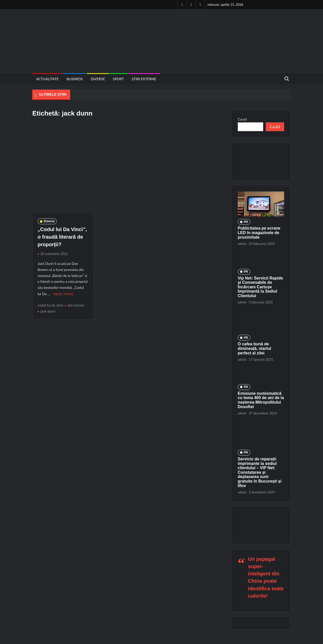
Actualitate (47, 79)
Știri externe (144, 79)
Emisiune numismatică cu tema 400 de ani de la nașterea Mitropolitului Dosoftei (261, 400)
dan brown (76, 305)
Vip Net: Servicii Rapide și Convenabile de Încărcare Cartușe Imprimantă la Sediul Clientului (260, 287)
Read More (63, 294)
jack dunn (48, 311)
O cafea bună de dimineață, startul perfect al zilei (254, 348)
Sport (118, 79)
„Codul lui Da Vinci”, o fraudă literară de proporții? (62, 237)
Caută (242, 119)
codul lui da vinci (50, 305)
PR (246, 222)
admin (242, 244)
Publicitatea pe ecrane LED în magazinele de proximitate (259, 233)
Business (75, 79)
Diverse (98, 79)
